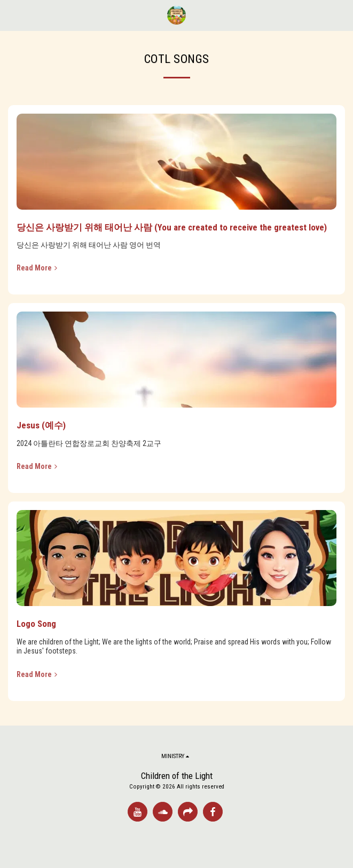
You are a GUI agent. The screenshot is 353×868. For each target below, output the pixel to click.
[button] (12, 15)
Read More (38, 268)
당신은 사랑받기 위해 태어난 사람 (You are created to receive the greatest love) (172, 227)
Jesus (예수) (41, 425)
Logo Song (36, 624)
